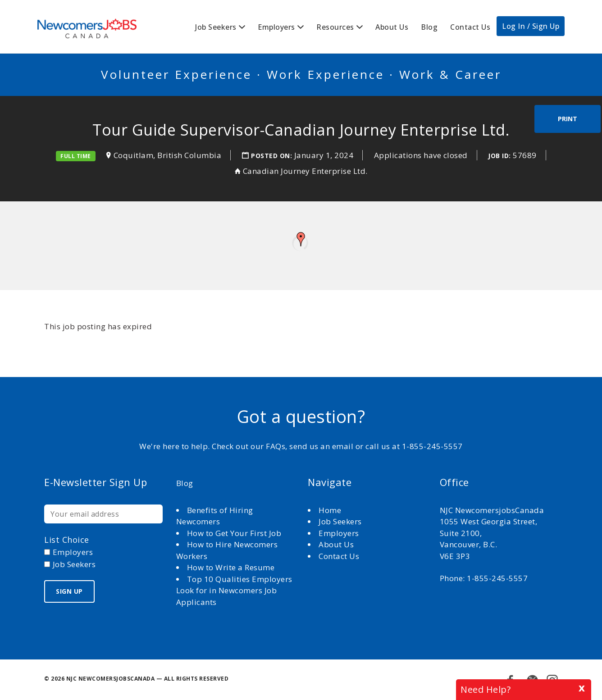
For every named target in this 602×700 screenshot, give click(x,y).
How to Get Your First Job (234, 533)
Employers (276, 27)
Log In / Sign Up (531, 26)
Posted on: (273, 156)
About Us (392, 27)
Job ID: (499, 156)
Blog (429, 27)
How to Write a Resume (231, 567)
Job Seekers (216, 27)
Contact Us (470, 27)
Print (568, 119)
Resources (335, 27)
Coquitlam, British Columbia (168, 155)
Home (331, 510)
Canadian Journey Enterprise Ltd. (305, 171)
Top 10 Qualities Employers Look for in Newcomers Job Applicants (234, 591)
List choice (67, 540)
